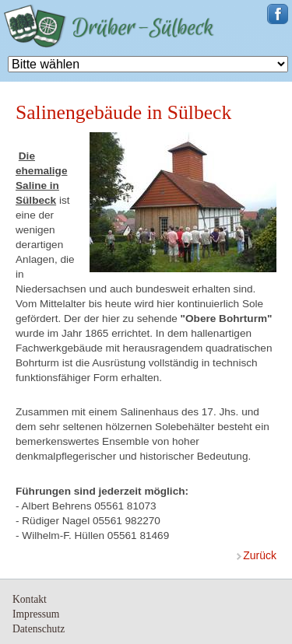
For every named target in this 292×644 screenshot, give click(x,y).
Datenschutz (39, 629)
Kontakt (30, 599)
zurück (260, 555)
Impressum (36, 614)
